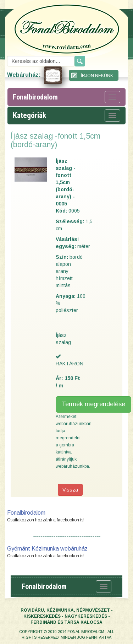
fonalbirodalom (35, 97)
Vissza (70, 490)
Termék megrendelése (93, 404)
